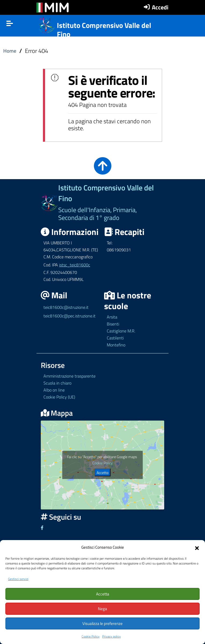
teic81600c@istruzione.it (66, 307)
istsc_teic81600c (75, 265)
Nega (102, 609)
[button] (197, 547)
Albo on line (54, 390)
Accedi (160, 7)
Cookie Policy (91, 636)
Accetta (103, 594)
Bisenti (113, 324)
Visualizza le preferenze (102, 623)
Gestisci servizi (18, 579)
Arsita (112, 317)
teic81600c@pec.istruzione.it (69, 316)
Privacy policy (111, 636)
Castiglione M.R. (121, 331)
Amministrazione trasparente (69, 376)
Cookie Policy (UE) (59, 397)
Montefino (116, 345)
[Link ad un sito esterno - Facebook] (42, 528)
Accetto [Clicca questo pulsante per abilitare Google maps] (102, 473)
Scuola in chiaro (57, 383)
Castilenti (115, 338)
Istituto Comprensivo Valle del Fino (104, 30)
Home (10, 51)
